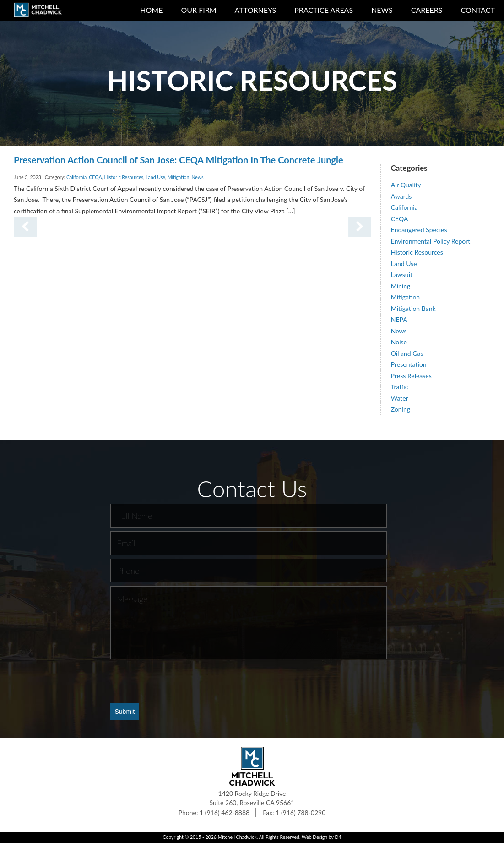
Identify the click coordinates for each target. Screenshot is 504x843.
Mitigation (179, 177)
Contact (478, 10)
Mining (401, 286)
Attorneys (256, 10)
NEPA (399, 319)
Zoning (401, 409)
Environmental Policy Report (431, 241)
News (382, 10)
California (76, 177)
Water (400, 398)
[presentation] (180, 681)
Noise (399, 342)
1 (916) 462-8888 (225, 813)
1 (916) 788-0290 (301, 813)
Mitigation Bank (413, 308)
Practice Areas (324, 10)
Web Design (314, 837)
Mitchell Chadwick (237, 837)
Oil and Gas (407, 353)
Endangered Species (419, 230)
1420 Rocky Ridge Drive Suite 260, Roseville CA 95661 (252, 798)
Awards (401, 196)
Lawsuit (402, 275)
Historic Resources (124, 177)
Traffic (400, 387)
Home (151, 10)
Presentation (409, 364)
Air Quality (406, 185)
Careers (427, 10)
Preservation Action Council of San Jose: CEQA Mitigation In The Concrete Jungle (179, 160)
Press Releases (411, 376)
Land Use (155, 177)
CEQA (95, 177)
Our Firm (198, 10)
